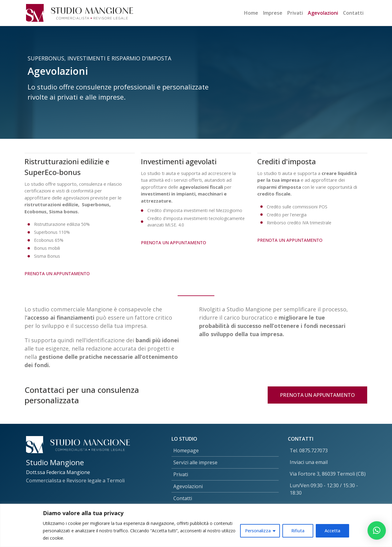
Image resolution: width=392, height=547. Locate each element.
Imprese (273, 13)
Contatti (353, 13)
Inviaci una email (309, 462)
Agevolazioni (323, 13)
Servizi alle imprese (195, 462)
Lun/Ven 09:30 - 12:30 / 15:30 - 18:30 (324, 489)
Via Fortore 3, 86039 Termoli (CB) (328, 474)
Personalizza (258, 531)
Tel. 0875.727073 (309, 450)
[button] (377, 530)
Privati (295, 13)
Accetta (332, 531)
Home (251, 13)
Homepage (186, 450)
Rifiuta (298, 531)
